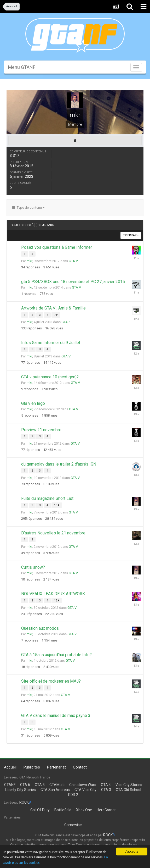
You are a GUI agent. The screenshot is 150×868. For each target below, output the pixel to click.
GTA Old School (128, 790)
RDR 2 (73, 795)
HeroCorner (106, 810)
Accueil (10, 767)
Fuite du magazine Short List (47, 498)
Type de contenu (28, 208)
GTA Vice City (85, 790)
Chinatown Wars (83, 785)
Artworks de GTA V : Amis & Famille (53, 308)
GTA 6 (25, 785)
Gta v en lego (33, 403)
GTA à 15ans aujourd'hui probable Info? (56, 655)
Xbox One (84, 810)
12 (57, 600)
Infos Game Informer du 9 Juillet (51, 343)
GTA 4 (106, 785)
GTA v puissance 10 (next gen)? (50, 377)
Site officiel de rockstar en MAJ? (51, 681)
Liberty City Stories (20, 790)
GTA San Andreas (55, 790)
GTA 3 (106, 790)
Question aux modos (40, 628)
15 (57, 505)
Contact (80, 767)
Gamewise (73, 825)
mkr (29, 261)
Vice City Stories (129, 785)
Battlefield (63, 810)
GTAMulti (57, 785)
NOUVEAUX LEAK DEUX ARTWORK (53, 594)
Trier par (131, 235)
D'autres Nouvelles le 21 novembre (53, 533)
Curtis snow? (33, 567)
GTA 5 (66, 322)
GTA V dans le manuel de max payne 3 (56, 715)
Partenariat (56, 767)
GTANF (10, 785)
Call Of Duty (40, 810)
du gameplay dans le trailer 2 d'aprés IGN (59, 464)
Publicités (32, 767)
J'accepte (132, 851)
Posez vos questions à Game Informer (57, 247)
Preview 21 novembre (41, 430)
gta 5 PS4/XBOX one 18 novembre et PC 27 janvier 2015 (73, 282)
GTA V (73, 261)
